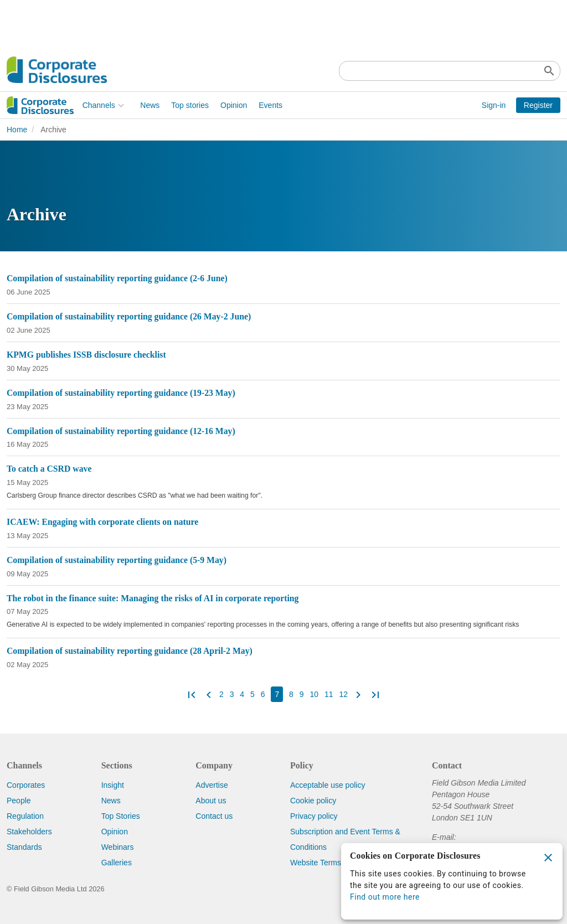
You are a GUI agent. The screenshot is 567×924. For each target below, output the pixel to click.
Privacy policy (314, 816)
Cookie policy (313, 801)
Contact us (214, 816)
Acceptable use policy (328, 785)
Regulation (25, 816)
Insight (113, 785)
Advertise (212, 785)
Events (195, 105)
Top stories (115, 105)
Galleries (117, 863)
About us (211, 801)
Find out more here (385, 897)
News (74, 105)
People (19, 801)
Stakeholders (29, 832)
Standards (24, 847)
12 (343, 694)
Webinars (118, 847)
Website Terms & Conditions (339, 863)
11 (329, 694)
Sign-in (494, 105)
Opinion (158, 105)
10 (314, 694)
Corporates (26, 785)
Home (17, 130)
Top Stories (121, 816)
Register (538, 105)
